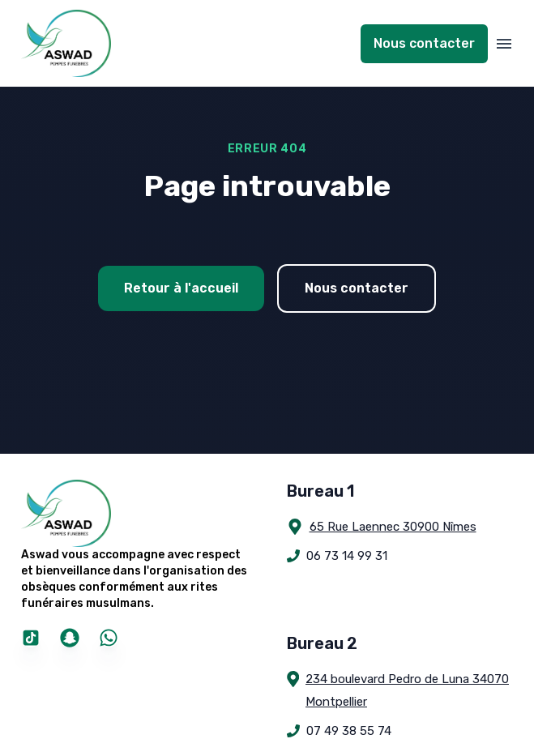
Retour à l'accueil (181, 288)
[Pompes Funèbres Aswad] (135, 513)
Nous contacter (424, 43)
